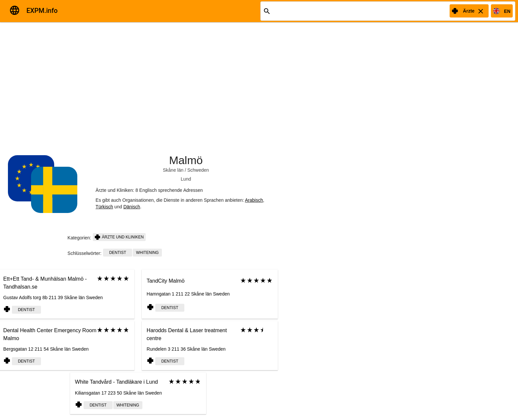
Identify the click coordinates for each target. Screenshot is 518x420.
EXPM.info (42, 11)
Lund (186, 179)
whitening (148, 253)
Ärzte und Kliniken (119, 237)
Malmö (186, 160)
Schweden (198, 170)
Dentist (117, 253)
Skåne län (173, 170)
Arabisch (254, 200)
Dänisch (132, 207)
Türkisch (104, 207)
